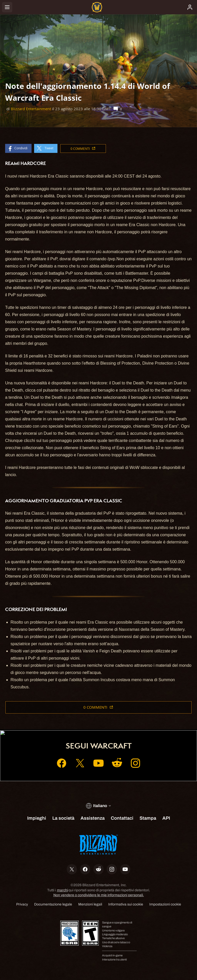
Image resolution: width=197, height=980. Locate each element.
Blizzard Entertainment (31, 109)
